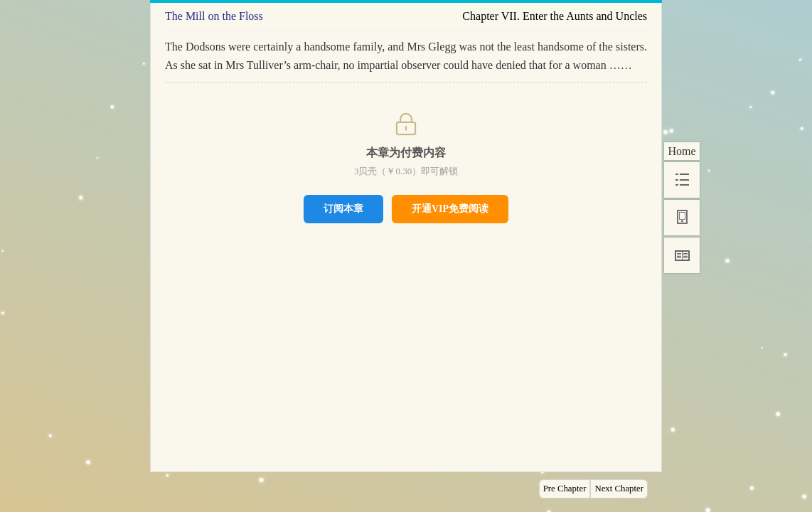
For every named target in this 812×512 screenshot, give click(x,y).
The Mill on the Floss (214, 16)
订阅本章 (343, 208)
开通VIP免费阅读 (450, 209)
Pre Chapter (565, 489)
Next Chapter (619, 489)
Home (682, 151)
